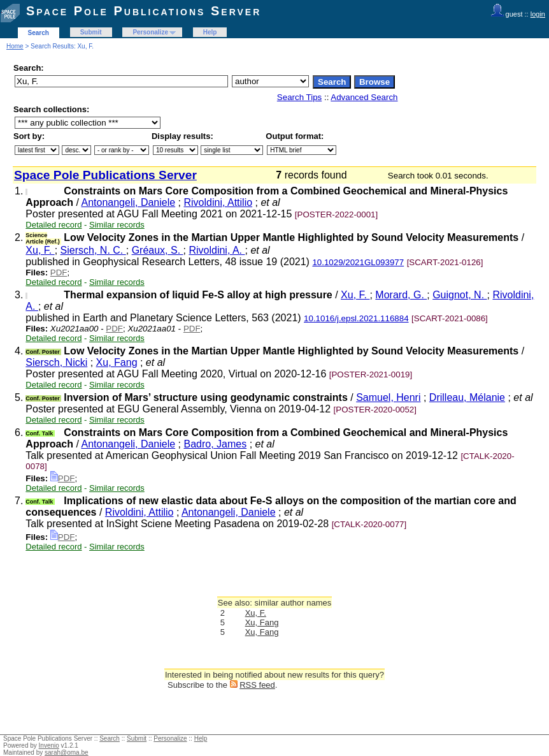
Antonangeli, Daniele (128, 202)
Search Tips (299, 97)
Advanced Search (364, 97)
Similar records (117, 225)
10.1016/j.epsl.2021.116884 (356, 318)
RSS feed (257, 685)
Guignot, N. (460, 295)
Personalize (150, 32)
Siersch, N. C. (93, 250)
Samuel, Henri (388, 397)
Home (15, 46)
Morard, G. (401, 295)
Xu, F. (40, 250)
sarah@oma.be (67, 752)
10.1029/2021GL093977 (358, 262)
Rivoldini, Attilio (218, 202)
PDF (59, 273)
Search (39, 33)
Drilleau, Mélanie (467, 397)
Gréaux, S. (158, 250)
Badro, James (215, 444)
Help (210, 32)
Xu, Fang (117, 362)
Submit (91, 32)
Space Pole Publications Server (144, 11)
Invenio (49, 745)
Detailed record (53, 225)
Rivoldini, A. (217, 250)
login (538, 14)
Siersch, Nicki (56, 362)
